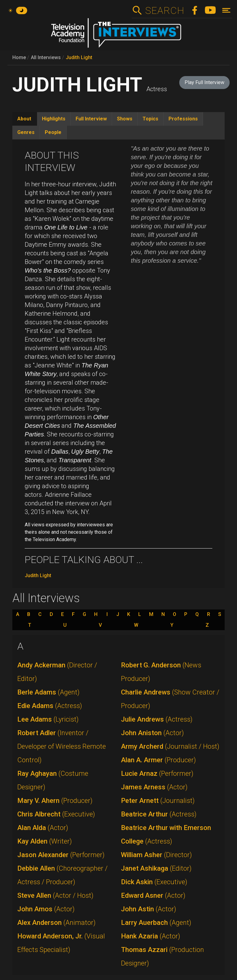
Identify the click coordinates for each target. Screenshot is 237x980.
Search (165, 10)
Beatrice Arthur (159, 814)
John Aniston (152, 733)
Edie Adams (50, 706)
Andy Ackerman (57, 672)
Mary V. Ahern (55, 801)
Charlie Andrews (170, 699)
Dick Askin (154, 882)
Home (19, 57)
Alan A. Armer (158, 760)
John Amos (46, 909)
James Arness (154, 787)
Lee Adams (48, 719)
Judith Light (79, 57)
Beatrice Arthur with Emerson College (166, 834)
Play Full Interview (204, 82)
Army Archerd (170, 746)
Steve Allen (55, 895)
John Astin (149, 909)
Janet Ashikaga (156, 868)
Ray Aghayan (53, 780)
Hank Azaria (151, 936)
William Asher (156, 855)
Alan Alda (43, 828)
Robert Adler (62, 746)
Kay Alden (45, 841)
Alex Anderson (56, 923)
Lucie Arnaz (157, 773)
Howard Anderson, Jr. (61, 943)
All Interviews (46, 57)
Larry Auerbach (156, 923)
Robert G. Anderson (161, 672)
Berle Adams (48, 692)
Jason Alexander (61, 855)
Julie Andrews (157, 719)
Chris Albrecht (56, 814)
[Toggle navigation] (226, 10)
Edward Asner (153, 895)
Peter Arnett (158, 801)
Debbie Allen (62, 875)
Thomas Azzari (162, 956)
